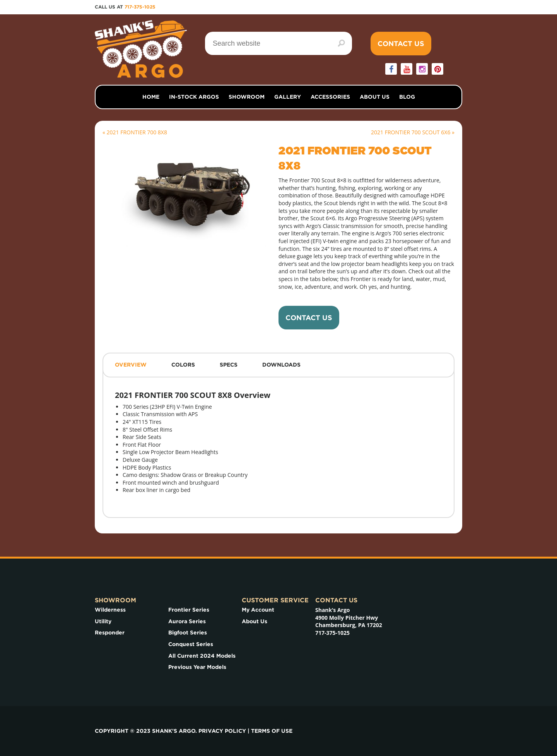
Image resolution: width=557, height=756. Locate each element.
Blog (407, 97)
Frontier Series (189, 610)
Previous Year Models (197, 667)
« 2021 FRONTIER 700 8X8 (135, 132)
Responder (110, 633)
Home (151, 97)
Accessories (330, 97)
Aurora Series (187, 621)
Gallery (288, 97)
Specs (229, 365)
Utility (103, 621)
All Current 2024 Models (202, 656)
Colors (183, 365)
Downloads (281, 365)
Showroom (247, 97)
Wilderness (110, 610)
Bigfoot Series (188, 633)
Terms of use (272, 731)
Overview (131, 365)
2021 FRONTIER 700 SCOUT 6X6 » (413, 132)
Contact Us (401, 44)
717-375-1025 (140, 7)
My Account (258, 610)
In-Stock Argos (194, 97)
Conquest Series (191, 644)
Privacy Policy (222, 731)
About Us (375, 97)
